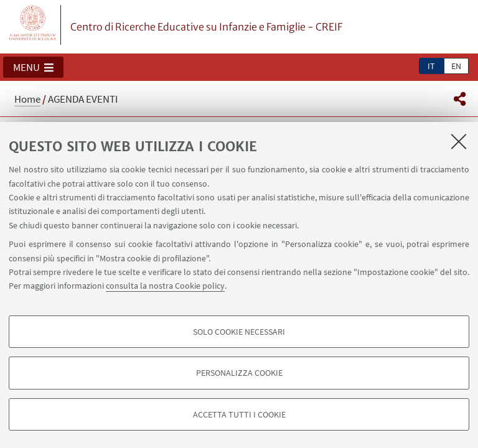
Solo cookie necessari (239, 332)
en (456, 66)
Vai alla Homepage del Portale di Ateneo (33, 25)
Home (27, 99)
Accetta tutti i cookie (239, 414)
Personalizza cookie (239, 373)
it (431, 66)
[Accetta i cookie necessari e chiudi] (459, 141)
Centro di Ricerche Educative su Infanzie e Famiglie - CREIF (206, 27)
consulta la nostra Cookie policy (165, 286)
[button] (33, 67)
